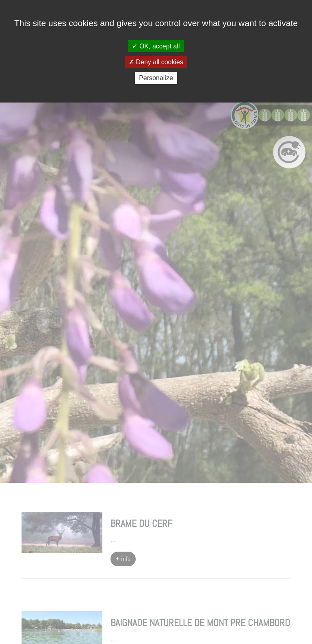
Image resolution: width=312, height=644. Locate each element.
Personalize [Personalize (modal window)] (156, 78)
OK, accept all (156, 46)
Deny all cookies (156, 62)
